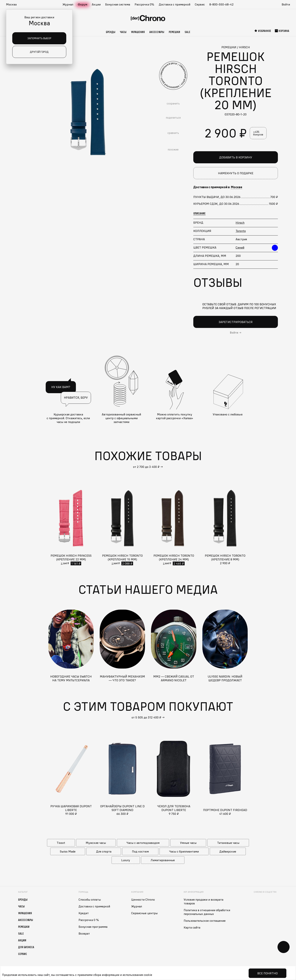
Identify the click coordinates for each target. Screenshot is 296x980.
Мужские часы (96, 843)
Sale (187, 32)
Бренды (111, 32)
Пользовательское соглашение (205, 921)
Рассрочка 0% (144, 4)
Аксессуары (157, 32)
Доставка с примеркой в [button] (218, 187)
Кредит (84, 913)
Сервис (200, 4)
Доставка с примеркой (175, 4)
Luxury (126, 860)
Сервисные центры (144, 913)
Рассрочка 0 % (89, 920)
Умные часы (188, 843)
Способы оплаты (90, 899)
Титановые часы (228, 843)
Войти (286, 4)
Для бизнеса (26, 947)
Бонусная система (118, 4)
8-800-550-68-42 (221, 4)
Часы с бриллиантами (184, 851)
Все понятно (267, 973)
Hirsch (240, 223)
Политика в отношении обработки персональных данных (207, 912)
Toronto (241, 231)
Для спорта (104, 851)
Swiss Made (68, 851)
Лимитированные (163, 860)
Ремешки (174, 32)
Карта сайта (192, 927)
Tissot (61, 843)
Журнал (68, 4)
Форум (82, 4)
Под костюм (140, 851)
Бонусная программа (93, 927)
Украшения (138, 32)
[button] (13, 5)
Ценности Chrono (143, 899)
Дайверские (228, 851)
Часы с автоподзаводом (143, 843)
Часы (123, 32)
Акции (96, 4)
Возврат (84, 933)
